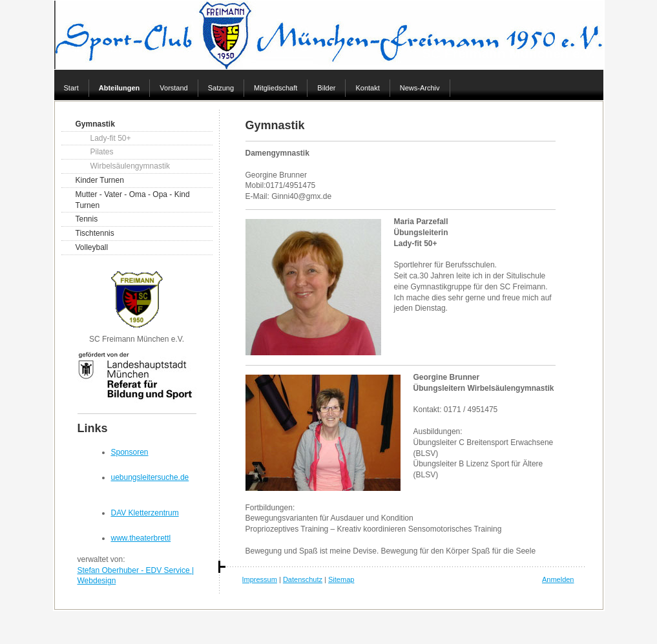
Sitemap (341, 580)
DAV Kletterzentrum (145, 513)
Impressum (260, 580)
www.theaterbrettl (141, 538)
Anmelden (558, 580)
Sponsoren (130, 452)
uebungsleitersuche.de (150, 477)
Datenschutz (303, 580)
